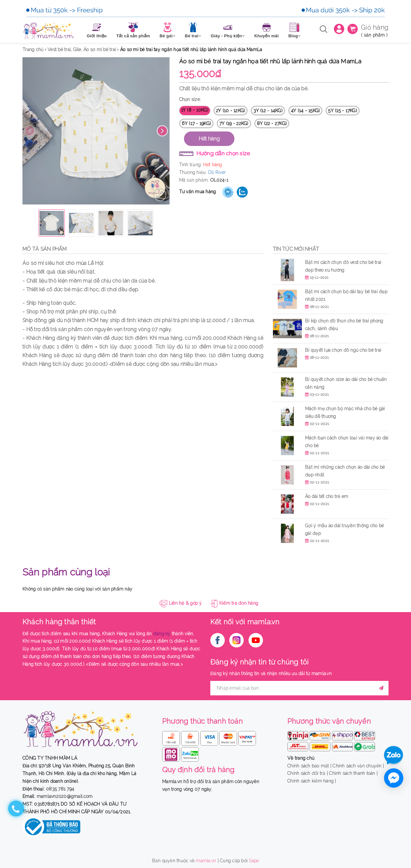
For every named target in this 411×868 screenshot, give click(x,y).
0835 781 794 (60, 789)
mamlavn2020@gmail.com (65, 796)
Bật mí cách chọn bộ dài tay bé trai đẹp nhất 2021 (346, 295)
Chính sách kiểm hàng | (312, 781)
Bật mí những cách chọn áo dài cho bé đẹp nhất (345, 471)
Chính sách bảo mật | (309, 766)
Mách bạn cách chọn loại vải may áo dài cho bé (347, 442)
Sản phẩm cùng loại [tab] (66, 572)
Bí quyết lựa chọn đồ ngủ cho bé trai (343, 350)
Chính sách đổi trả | (308, 773)
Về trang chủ (301, 758)
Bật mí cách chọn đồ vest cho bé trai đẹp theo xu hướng (343, 266)
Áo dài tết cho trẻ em (327, 496)
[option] (96, 131)
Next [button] (162, 131)
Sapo (254, 861)
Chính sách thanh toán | (353, 773)
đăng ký (162, 634)
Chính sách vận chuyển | (358, 766)
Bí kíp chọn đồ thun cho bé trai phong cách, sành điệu (344, 325)
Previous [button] (30, 131)
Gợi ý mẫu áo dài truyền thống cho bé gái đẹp (344, 529)
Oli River (217, 172)
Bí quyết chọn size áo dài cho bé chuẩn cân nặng (346, 383)
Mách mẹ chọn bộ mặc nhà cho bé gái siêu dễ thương (345, 412)
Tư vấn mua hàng (198, 192)
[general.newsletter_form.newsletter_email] (299, 688)
